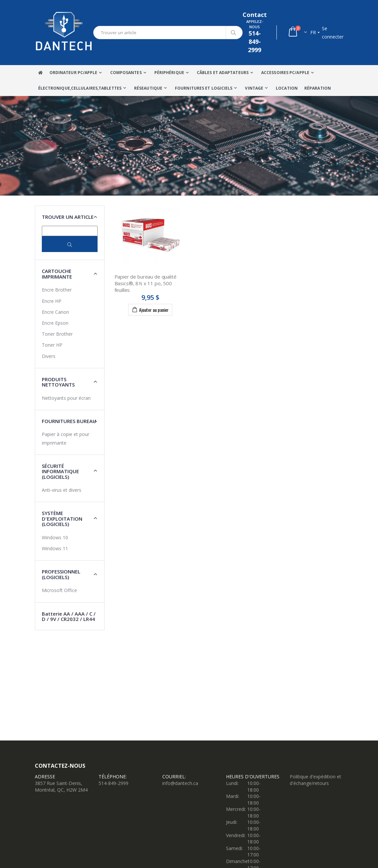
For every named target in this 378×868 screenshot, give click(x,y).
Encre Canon (55, 312)
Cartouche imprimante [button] (57, 274)
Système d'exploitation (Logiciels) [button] (62, 519)
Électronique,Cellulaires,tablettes (80, 88)
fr (313, 32)
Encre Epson (55, 323)
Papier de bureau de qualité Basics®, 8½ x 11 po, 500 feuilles (146, 283)
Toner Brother (57, 334)
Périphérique (169, 73)
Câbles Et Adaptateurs (223, 73)
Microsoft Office (59, 590)
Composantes (126, 73)
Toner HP (52, 345)
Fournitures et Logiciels (204, 88)
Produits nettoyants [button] (58, 382)
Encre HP (52, 301)
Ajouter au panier (150, 309)
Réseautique (148, 88)
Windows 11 (55, 548)
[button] (297, 32)
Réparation (318, 88)
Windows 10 (55, 537)
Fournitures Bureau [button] (69, 421)
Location (287, 88)
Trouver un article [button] (68, 217)
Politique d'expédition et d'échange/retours (315, 780)
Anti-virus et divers (62, 490)
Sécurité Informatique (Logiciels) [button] (60, 471)
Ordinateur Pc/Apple (74, 73)
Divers (49, 356)
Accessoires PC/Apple (285, 73)
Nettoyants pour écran (66, 398)
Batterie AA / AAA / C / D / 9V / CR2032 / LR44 (69, 616)
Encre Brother (57, 290)
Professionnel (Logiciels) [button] (61, 574)
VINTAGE (254, 88)
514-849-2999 (113, 783)
